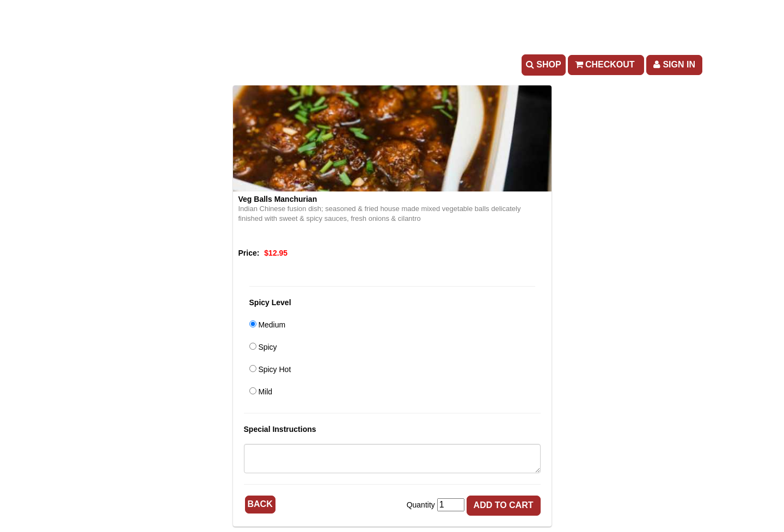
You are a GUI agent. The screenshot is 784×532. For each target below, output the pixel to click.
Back (260, 504)
